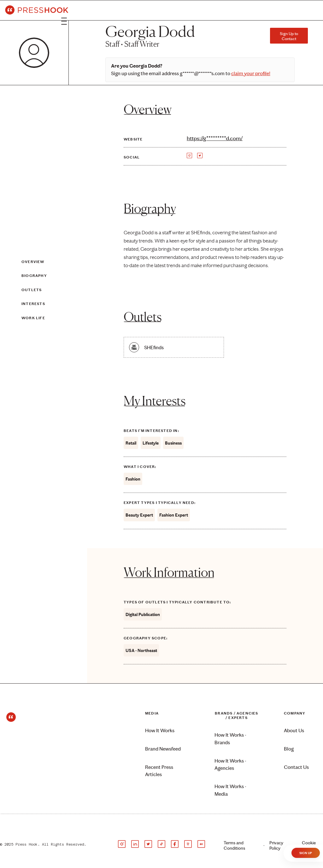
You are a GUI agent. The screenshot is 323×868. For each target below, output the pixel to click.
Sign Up (306, 853)
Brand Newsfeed (163, 749)
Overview (33, 262)
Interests (33, 304)
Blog (289, 749)
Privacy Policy (276, 846)
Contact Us (296, 767)
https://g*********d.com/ (215, 138)
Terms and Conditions (234, 846)
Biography (34, 276)
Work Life (33, 318)
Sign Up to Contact (289, 36)
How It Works (160, 730)
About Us (294, 730)
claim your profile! (251, 73)
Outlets (32, 290)
